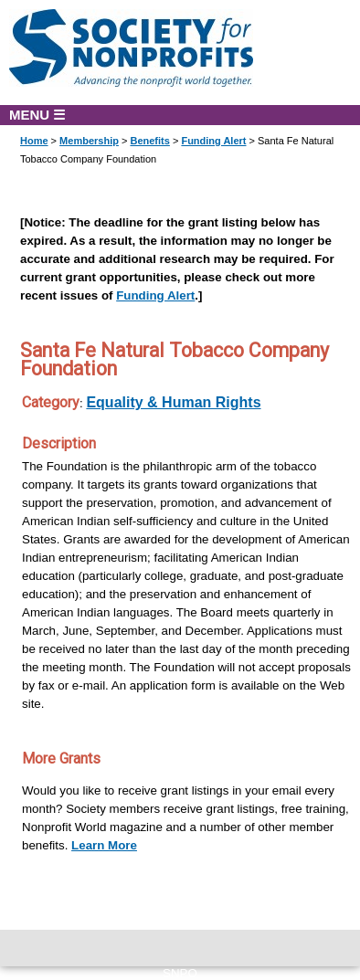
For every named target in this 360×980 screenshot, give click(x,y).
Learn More (104, 845)
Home (34, 141)
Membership (89, 141)
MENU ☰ (37, 115)
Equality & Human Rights (173, 402)
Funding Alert (213, 141)
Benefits (149, 141)
